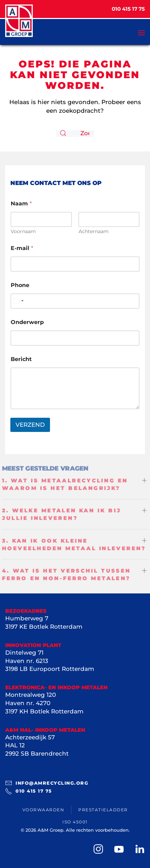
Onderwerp (27, 322)
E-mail (22, 248)
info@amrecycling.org (47, 783)
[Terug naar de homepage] (19, 21)
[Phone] (75, 301)
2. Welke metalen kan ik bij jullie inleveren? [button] (61, 514)
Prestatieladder (103, 810)
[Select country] (18, 301)
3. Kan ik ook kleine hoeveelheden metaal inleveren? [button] (74, 545)
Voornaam (23, 232)
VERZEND (30, 425)
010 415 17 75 (29, 791)
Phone (20, 285)
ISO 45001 (75, 822)
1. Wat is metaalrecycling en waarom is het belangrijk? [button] (65, 484)
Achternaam (94, 232)
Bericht (21, 359)
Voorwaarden (43, 810)
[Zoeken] (75, 133)
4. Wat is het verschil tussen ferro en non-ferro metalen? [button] (66, 575)
